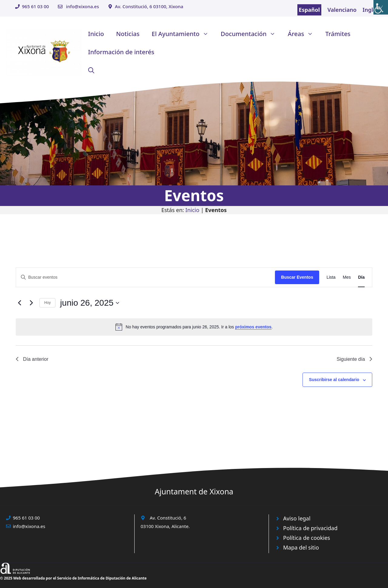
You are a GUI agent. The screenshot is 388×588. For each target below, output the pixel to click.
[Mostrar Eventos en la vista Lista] (331, 277)
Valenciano (342, 10)
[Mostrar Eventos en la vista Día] (361, 277)
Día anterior (32, 359)
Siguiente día (355, 359)
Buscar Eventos (297, 277)
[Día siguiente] (31, 303)
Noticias (128, 34)
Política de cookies (307, 538)
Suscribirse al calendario (334, 380)
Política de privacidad (310, 528)
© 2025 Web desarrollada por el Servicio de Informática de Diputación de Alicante (73, 578)
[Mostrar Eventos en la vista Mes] (347, 277)
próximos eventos (253, 327)
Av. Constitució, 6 (168, 518)
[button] (91, 70)
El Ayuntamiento (183, 34)
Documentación (251, 34)
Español (309, 10)
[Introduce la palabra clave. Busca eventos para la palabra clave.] (145, 277)
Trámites (338, 34)
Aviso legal (297, 518)
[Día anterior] (19, 303)
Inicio (96, 34)
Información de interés (121, 52)
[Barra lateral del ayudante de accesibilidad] (381, 7)
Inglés (371, 10)
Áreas (303, 34)
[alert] (194, 327)
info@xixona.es (83, 6)
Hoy (47, 303)
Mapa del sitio (301, 547)
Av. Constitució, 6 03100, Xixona (149, 6)
